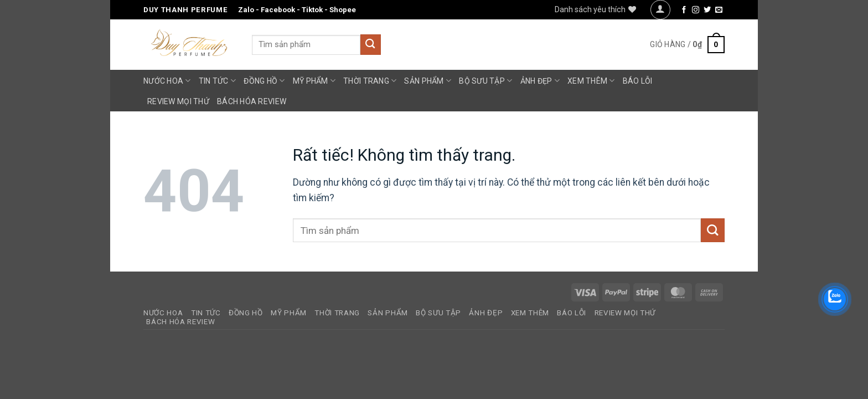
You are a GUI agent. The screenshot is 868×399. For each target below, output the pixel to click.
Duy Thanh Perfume (185, 10)
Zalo (246, 10)
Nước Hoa (167, 81)
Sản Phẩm (428, 81)
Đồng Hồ (264, 81)
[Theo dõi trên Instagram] (696, 10)
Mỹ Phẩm (314, 81)
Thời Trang (370, 81)
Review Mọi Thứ (178, 101)
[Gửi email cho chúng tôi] (719, 10)
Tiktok (312, 10)
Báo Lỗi (638, 81)
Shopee (343, 10)
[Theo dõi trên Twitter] (707, 10)
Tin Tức (217, 81)
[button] (660, 10)
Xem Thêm (591, 81)
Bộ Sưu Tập (485, 81)
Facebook (278, 10)
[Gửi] (371, 45)
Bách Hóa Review (252, 101)
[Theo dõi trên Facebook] (684, 10)
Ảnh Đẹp (540, 81)
